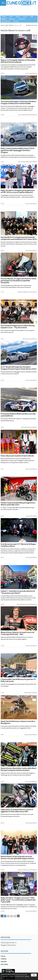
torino (4, 959)
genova (4, 962)
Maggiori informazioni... (9, 945)
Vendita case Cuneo (32, 25)
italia (3, 956)
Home (2, 25)
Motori (11, 25)
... (15, 916)
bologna (4, 964)
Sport (7, 25)
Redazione (5, 937)
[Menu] (3, 3)
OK (34, 975)
